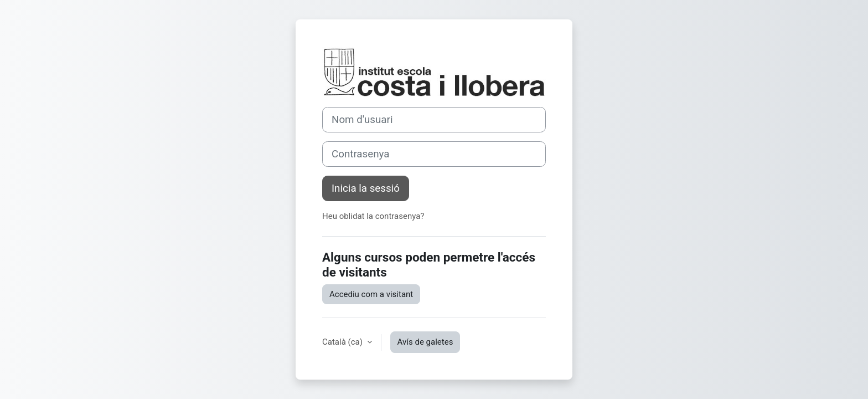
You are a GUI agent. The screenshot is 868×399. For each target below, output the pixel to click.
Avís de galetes (425, 342)
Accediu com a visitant (371, 294)
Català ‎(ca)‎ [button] (343, 342)
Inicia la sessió (366, 188)
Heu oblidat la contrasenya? (373, 216)
